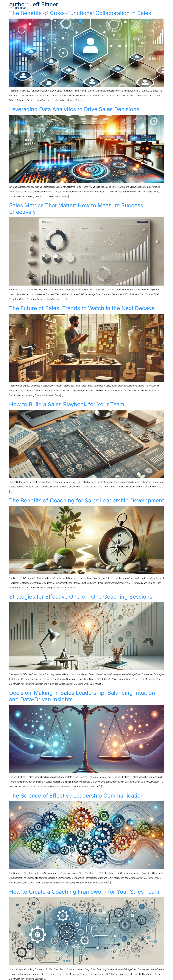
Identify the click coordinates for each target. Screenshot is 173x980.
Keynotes (125, 8)
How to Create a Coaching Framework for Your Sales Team (84, 892)
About (151, 8)
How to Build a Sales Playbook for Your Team (67, 404)
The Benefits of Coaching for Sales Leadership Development (87, 500)
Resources (140, 8)
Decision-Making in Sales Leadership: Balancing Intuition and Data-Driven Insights (82, 696)
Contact (160, 8)
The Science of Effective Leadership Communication (76, 796)
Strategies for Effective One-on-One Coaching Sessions (81, 597)
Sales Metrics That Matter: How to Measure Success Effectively (76, 209)
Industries (89, 8)
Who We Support (107, 8)
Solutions (74, 8)
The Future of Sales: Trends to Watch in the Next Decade (82, 308)
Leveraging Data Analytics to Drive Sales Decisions (74, 109)
